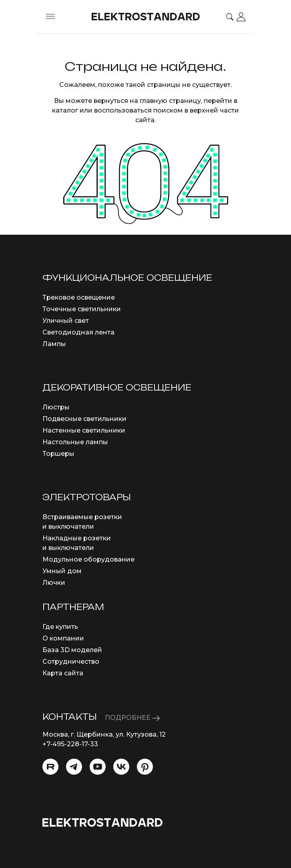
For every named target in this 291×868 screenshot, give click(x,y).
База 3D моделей (72, 650)
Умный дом (62, 571)
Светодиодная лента (78, 332)
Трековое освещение (79, 297)
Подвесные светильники (84, 419)
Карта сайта (63, 673)
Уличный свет (66, 321)
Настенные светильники (84, 430)
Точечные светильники (82, 309)
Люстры (56, 407)
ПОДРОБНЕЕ (132, 718)
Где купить (60, 627)
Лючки (54, 583)
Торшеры (58, 454)
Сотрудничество (71, 662)
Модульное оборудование (88, 559)
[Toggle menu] (50, 17)
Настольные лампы (75, 442)
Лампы (54, 344)
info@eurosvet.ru (70, 754)
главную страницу (170, 101)
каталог (65, 110)
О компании (63, 638)
